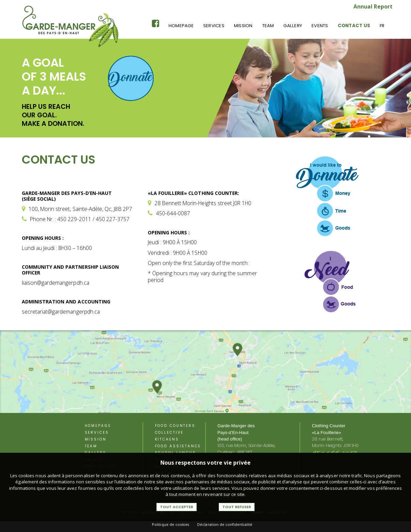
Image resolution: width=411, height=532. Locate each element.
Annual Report (373, 6)
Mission (243, 26)
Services (214, 26)
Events (320, 26)
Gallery (293, 26)
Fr (382, 26)
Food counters (175, 426)
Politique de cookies (170, 524)
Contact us (354, 26)
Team (268, 26)
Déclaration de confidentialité (225, 524)
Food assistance (178, 446)
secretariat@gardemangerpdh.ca (61, 312)
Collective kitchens (169, 436)
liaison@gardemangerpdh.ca (56, 283)
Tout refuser (237, 507)
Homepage (181, 26)
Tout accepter (177, 507)
